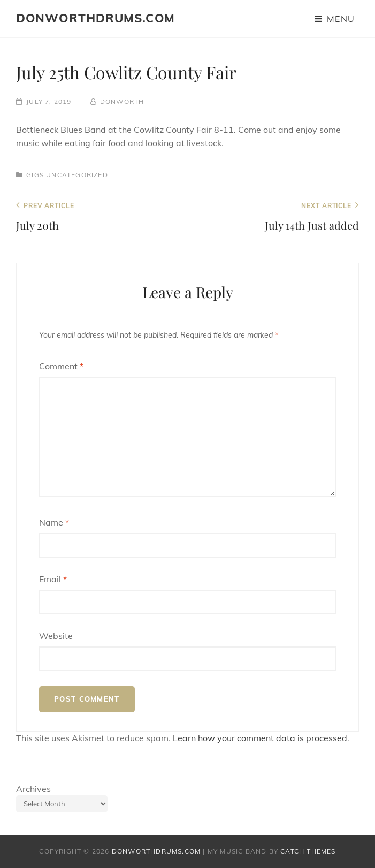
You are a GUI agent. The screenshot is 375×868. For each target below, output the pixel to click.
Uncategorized (77, 175)
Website (56, 636)
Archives (33, 789)
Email (53, 579)
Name (54, 522)
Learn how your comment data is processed (260, 738)
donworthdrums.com (95, 18)
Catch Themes (308, 851)
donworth (122, 101)
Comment (61, 366)
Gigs (35, 175)
